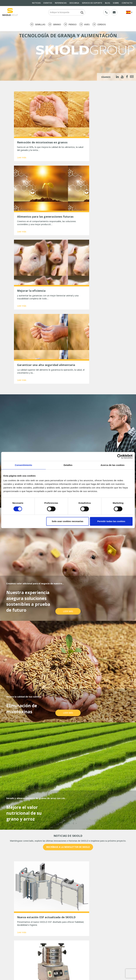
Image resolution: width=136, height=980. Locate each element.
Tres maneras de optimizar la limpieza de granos (41, 973)
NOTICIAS (36, 3)
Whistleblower (21, 939)
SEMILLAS (38, 24)
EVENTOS (48, 3)
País (90, 868)
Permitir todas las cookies (111, 521)
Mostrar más (68, 841)
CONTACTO (127, 3)
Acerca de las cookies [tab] (113, 465)
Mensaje (20, 879)
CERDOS (99, 24)
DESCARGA (74, 3)
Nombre (20, 868)
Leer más (22, 149)
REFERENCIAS (61, 3)
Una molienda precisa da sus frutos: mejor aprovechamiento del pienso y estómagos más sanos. (40, 959)
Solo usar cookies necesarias (68, 521)
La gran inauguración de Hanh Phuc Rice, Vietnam (41, 977)
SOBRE (116, 3)
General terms (21, 931)
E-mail (55, 868)
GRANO (55, 24)
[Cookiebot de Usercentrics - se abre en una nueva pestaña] (119, 456)
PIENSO (70, 24)
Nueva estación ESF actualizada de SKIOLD (38, 952)
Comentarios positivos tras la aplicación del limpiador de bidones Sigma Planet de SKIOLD (40, 967)
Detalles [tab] (68, 465)
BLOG (108, 3)
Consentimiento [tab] (23, 465)
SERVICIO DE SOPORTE (92, 3)
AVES (85, 24)
